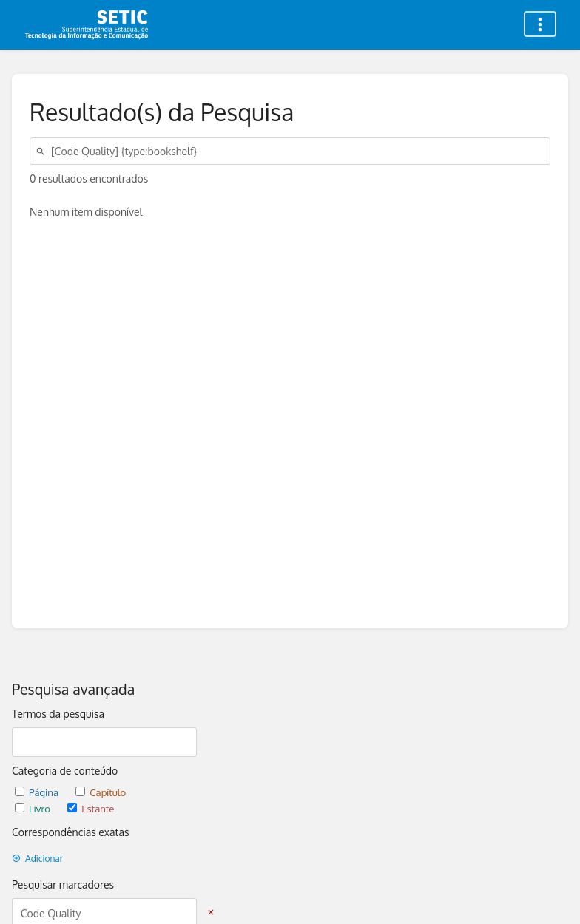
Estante (91, 808)
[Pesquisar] (43, 151)
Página (38, 792)
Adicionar (37, 859)
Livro (34, 808)
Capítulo (101, 792)
